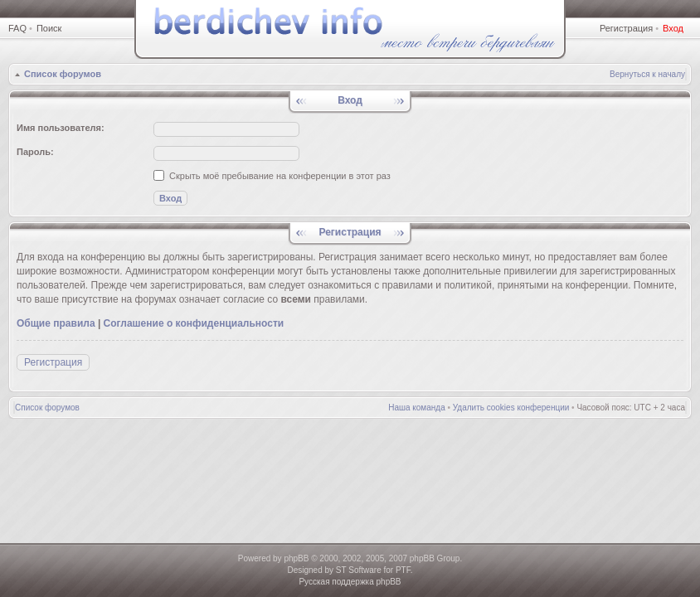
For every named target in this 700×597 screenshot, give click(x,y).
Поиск (49, 28)
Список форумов (63, 74)
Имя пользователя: (61, 128)
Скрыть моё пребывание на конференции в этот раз (272, 176)
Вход (673, 28)
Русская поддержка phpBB (350, 582)
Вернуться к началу (647, 74)
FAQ (17, 28)
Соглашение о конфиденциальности (194, 323)
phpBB (296, 558)
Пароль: (35, 152)
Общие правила (56, 323)
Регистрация (626, 28)
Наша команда (417, 408)
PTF (403, 570)
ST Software (359, 570)
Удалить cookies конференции (511, 408)
